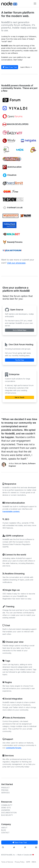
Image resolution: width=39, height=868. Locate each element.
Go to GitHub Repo (20, 330)
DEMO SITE (6, 808)
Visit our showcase (16, 263)
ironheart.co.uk (13, 208)
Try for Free (20, 360)
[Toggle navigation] (35, 4)
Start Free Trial (10, 67)
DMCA (34, 862)
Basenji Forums (13, 242)
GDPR (28, 862)
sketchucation (12, 167)
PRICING (5, 790)
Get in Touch (19, 397)
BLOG (4, 830)
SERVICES (5, 793)
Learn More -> (26, 67)
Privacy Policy (20, 862)
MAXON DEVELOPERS (16, 124)
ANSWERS (6, 810)
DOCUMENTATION (9, 813)
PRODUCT (5, 788)
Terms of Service (7, 862)
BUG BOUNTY (7, 815)
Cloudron (10, 175)
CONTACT (5, 833)
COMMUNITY (7, 805)
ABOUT (4, 828)
